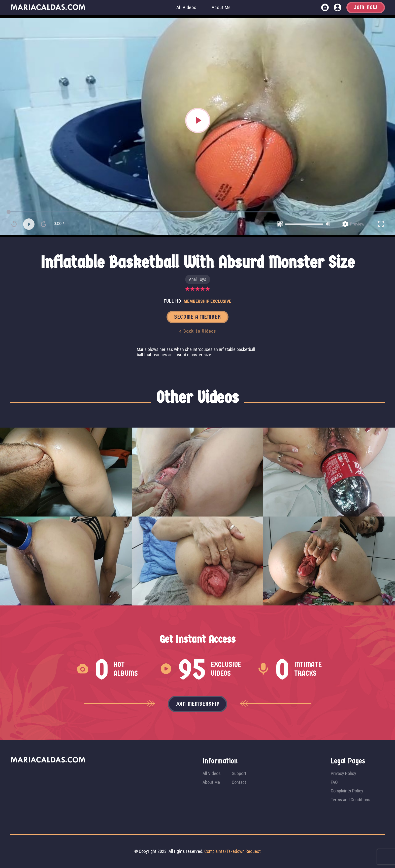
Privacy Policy (343, 773)
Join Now (366, 8)
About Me (221, 7)
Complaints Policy (347, 791)
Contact (239, 782)
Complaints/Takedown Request (233, 851)
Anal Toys (198, 279)
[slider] (304, 224)
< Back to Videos (198, 331)
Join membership (198, 704)
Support (239, 773)
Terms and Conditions (351, 800)
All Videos (186, 7)
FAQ (334, 782)
